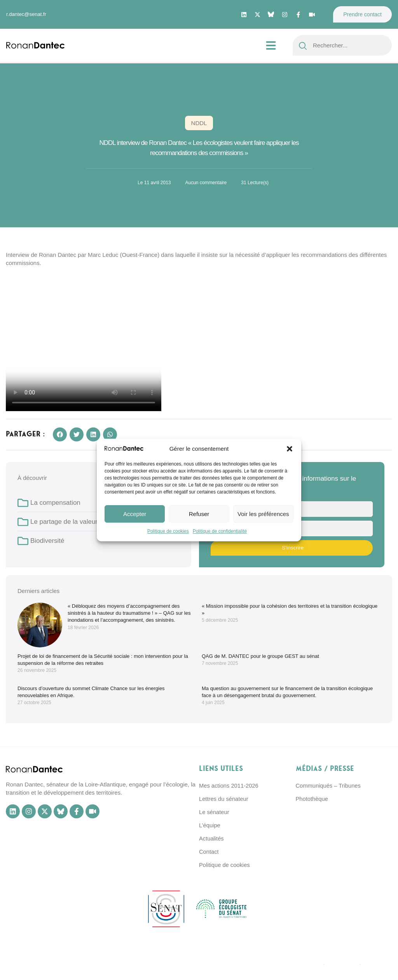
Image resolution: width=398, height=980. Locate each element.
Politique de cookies (168, 531)
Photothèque (312, 799)
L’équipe (210, 825)
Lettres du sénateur (224, 799)
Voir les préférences (263, 514)
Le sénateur (214, 812)
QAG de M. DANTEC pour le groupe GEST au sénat (260, 656)
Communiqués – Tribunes (329, 786)
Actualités (212, 838)
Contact (209, 852)
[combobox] (342, 45)
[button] (290, 449)
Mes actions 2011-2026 (229, 786)
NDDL (199, 123)
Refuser (199, 514)
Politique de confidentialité (220, 531)
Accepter (135, 514)
